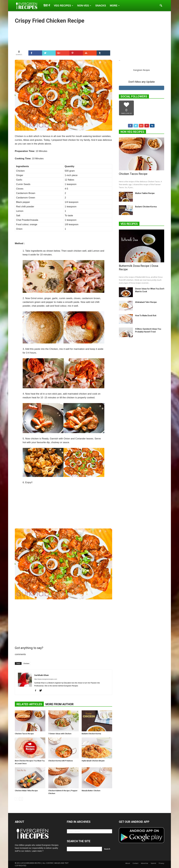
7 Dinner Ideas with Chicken (60, 734)
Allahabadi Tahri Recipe (146, 302)
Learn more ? (38, 851)
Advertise (145, 863)
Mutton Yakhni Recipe (145, 193)
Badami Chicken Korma (91, 734)
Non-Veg (84, 6)
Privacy (161, 863)
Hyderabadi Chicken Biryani (93, 761)
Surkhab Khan (41, 675)
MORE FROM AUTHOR (60, 704)
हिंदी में (47, 6)
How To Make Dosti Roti (146, 316)
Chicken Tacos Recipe (24, 734)
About (128, 863)
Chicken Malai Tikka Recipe (26, 791)
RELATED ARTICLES (29, 704)
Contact (135, 863)
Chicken (26, 663)
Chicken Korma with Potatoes (61, 761)
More (115, 6)
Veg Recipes (63, 6)
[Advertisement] (63, 37)
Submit (153, 863)
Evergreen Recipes (142, 70)
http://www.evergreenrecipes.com (46, 679)
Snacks (101, 6)
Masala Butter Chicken (91, 791)
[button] (161, 6)
